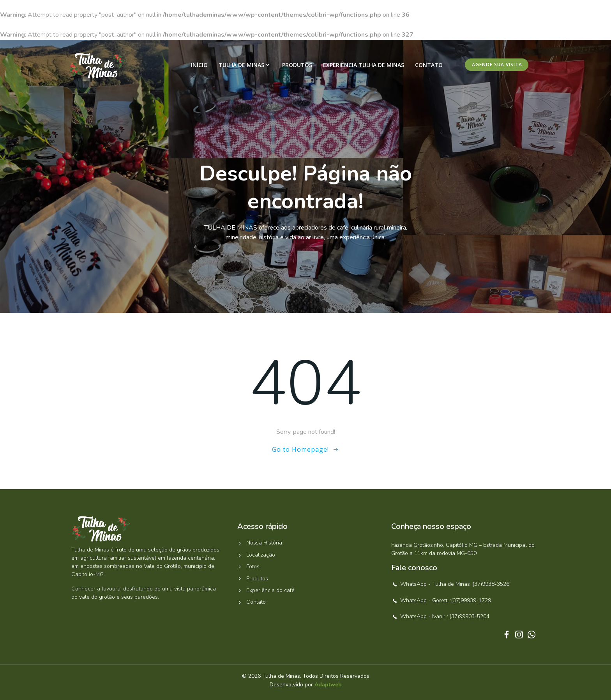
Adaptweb (328, 685)
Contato (429, 65)
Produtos (297, 65)
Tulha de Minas (245, 65)
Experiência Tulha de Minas (364, 65)
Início (199, 65)
